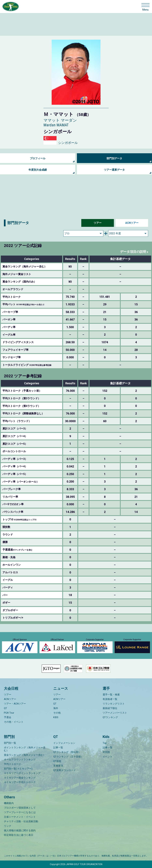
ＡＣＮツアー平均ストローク (20, 782)
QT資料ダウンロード (65, 770)
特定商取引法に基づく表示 (19, 835)
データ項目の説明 (133, 252)
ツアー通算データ (114, 170)
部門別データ (114, 158)
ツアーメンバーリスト (115, 713)
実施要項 (58, 766)
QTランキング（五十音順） (68, 757)
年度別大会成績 (38, 170)
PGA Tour (9, 713)
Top (105, 743)
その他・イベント (14, 722)
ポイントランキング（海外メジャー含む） (25, 749)
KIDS (56, 717)
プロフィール (38, 158)
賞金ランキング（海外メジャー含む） (25, 755)
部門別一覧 (10, 743)
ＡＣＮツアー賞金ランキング (20, 778)
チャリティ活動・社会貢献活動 (21, 821)
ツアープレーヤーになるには (20, 812)
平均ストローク (12, 764)
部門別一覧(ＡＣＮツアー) (18, 769)
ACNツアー (132, 223)
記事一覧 (58, 748)
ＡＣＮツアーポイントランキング (22, 773)
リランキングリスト (114, 704)
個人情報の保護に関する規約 (20, 830)
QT (5, 708)
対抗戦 (106, 752)
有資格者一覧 (110, 699)
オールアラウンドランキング (20, 760)
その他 (57, 713)
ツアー (98, 223)
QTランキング (110, 717)
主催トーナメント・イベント (20, 817)
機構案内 (9, 803)
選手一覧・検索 (111, 695)
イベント (108, 757)
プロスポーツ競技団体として (20, 808)
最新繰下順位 (110, 708)
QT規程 (57, 761)
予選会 (8, 717)
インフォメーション (64, 743)
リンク (8, 826)
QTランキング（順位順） (67, 752)
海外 (56, 708)
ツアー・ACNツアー (15, 704)
